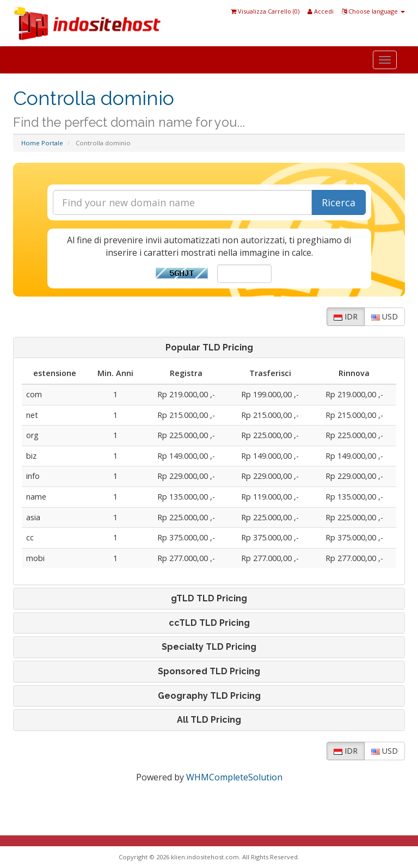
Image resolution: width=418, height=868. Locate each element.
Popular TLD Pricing (209, 348)
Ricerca (339, 202)
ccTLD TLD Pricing (209, 623)
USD (385, 316)
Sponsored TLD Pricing (209, 672)
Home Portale (42, 143)
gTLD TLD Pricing (209, 599)
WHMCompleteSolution (234, 777)
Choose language (373, 11)
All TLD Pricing (209, 720)
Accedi (321, 11)
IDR (346, 316)
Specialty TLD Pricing (209, 647)
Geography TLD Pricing (209, 696)
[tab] (209, 348)
